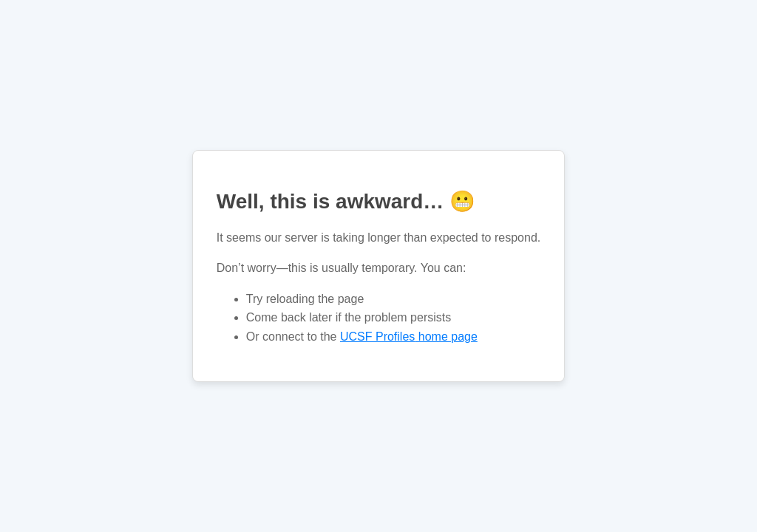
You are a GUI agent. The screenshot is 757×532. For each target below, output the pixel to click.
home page (409, 337)
